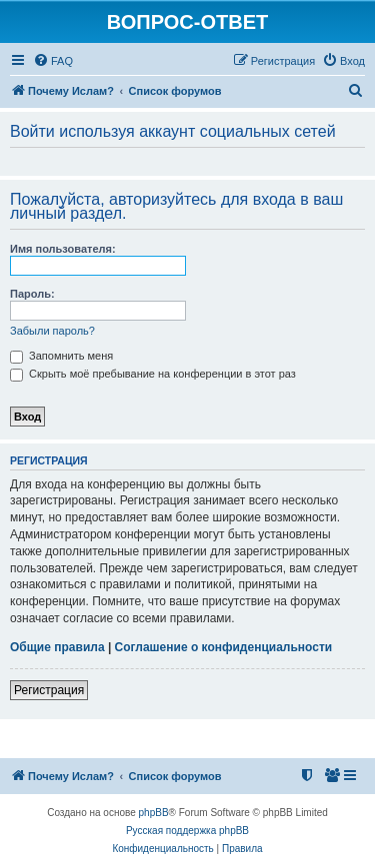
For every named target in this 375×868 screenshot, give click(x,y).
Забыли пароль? (52, 331)
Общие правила (57, 647)
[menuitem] (53, 61)
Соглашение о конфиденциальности (224, 647)
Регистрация (49, 690)
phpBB (154, 813)
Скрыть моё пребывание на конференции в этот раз (153, 374)
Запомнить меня (61, 356)
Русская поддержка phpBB (187, 831)
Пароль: (32, 294)
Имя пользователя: (63, 249)
